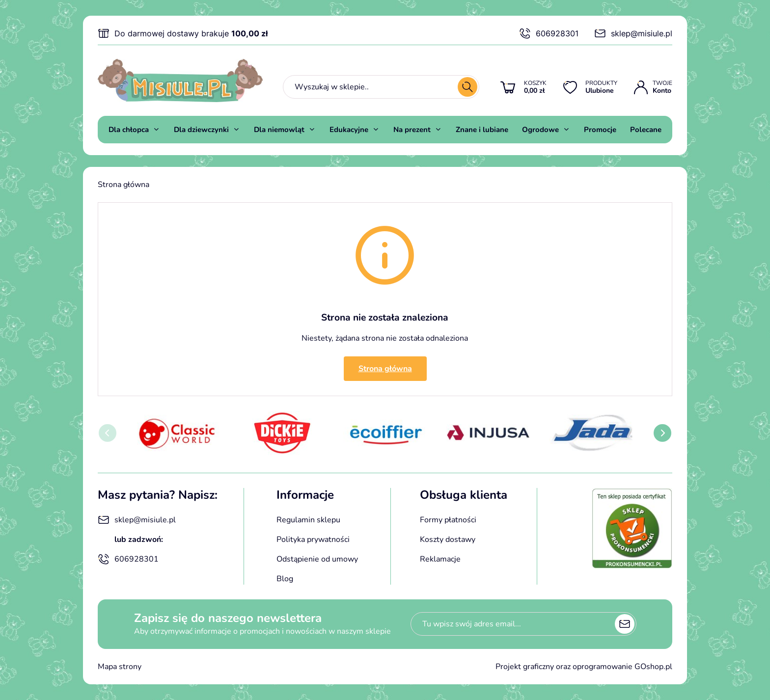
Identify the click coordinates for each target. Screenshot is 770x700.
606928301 (549, 33)
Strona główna (124, 185)
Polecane (646, 130)
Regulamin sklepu (308, 520)
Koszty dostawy (448, 539)
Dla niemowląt (279, 130)
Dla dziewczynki (201, 130)
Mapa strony (120, 667)
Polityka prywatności (313, 539)
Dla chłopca (129, 130)
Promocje (600, 130)
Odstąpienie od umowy (317, 559)
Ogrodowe (540, 130)
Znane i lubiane (482, 130)
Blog (285, 579)
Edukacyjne (349, 130)
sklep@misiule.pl (633, 33)
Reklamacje (440, 559)
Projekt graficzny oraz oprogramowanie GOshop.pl (584, 667)
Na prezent (412, 130)
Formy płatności (448, 520)
